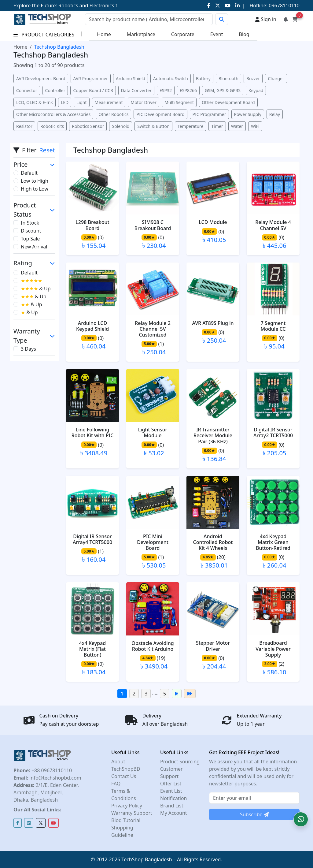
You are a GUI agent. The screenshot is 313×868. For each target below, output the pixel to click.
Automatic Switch (171, 78)
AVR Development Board (41, 78)
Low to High (35, 181)
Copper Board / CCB (93, 90)
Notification (174, 798)
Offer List (171, 784)
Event (217, 34)
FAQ (116, 784)
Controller (55, 90)
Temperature (191, 126)
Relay (275, 114)
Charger (276, 78)
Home (104, 34)
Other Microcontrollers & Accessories (53, 114)
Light (81, 102)
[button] (301, 819)
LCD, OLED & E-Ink (35, 102)
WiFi (255, 126)
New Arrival (34, 247)
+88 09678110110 (51, 770)
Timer (217, 126)
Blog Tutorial (126, 820)
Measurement (109, 102)
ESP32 (166, 90)
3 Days (28, 349)
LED (65, 102)
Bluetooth (228, 78)
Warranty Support (132, 813)
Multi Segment (179, 102)
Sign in (266, 19)
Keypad (256, 90)
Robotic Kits (52, 126)
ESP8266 (188, 90)
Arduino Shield (131, 78)
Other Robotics (113, 114)
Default (29, 173)
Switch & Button (153, 126)
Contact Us (124, 776)
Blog (244, 34)
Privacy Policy (127, 806)
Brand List (172, 806)
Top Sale (30, 239)
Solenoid (121, 126)
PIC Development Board (160, 114)
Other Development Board (228, 102)
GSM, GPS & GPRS (223, 90)
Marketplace (141, 34)
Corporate (183, 34)
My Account (174, 813)
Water (237, 126)
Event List (171, 791)
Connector (27, 90)
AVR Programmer (91, 78)
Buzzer (253, 78)
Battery (203, 78)
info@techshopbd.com (55, 778)
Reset (47, 150)
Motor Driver (144, 102)
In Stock (30, 223)
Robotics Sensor (88, 126)
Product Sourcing (180, 762)
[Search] (149, 19)
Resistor (24, 126)
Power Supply (248, 114)
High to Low (35, 189)
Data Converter (136, 90)
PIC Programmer (209, 114)
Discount (31, 231)
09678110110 (284, 6)
